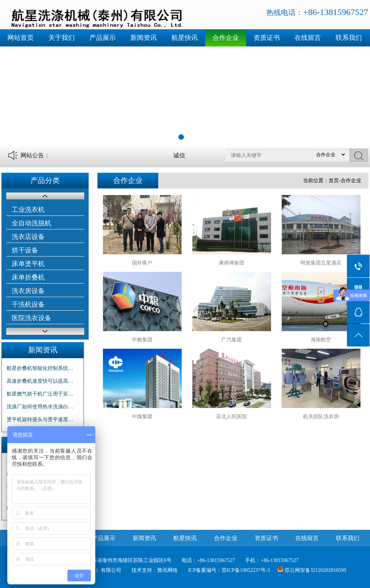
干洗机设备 (28, 304)
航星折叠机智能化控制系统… (40, 368)
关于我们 (62, 38)
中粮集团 (142, 340)
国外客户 (142, 263)
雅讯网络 (167, 570)
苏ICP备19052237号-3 (246, 570)
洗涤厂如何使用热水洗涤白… (40, 407)
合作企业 (226, 38)
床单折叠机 (28, 277)
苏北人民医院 (232, 417)
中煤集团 (142, 417)
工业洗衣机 (28, 210)
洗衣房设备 (28, 291)
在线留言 (308, 38)
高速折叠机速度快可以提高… (40, 381)
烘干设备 (25, 250)
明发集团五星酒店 (321, 263)
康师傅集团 (232, 263)
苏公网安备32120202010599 (315, 570)
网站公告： (35, 155)
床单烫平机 (28, 264)
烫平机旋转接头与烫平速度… (40, 420)
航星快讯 (185, 38)
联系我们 (349, 38)
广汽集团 (232, 340)
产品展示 (103, 38)
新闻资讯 (144, 38)
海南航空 (321, 340)
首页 (334, 181)
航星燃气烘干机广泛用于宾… (40, 394)
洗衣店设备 (28, 237)
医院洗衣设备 (32, 318)
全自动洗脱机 (32, 223)
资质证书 (267, 38)
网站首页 (21, 38)
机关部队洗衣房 (321, 417)
